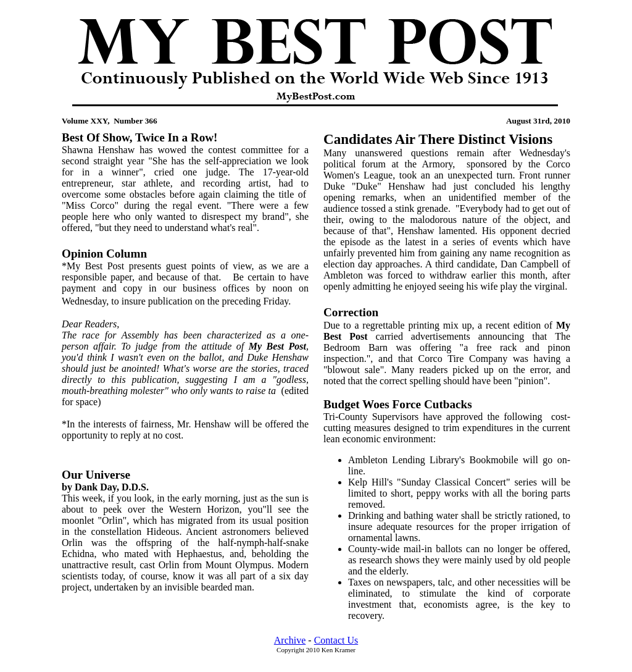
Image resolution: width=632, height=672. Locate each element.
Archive (290, 640)
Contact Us (336, 640)
